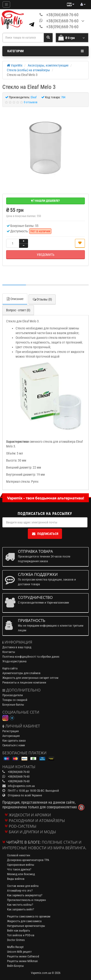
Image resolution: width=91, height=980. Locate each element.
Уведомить (46, 255)
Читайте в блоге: (24, 842)
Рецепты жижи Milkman (22, 961)
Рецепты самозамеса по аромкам (29, 916)
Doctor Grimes (16, 940)
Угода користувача (14, 661)
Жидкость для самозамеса (24, 921)
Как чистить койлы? (20, 905)
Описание (15, 299)
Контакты (9, 652)
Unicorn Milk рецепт (19, 952)
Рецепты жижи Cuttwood (23, 956)
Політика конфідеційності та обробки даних (31, 657)
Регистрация (10, 731)
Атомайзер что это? (20, 891)
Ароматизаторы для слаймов (21, 673)
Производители (13, 695)
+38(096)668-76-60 (62, 27)
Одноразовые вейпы (21, 865)
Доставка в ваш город (17, 647)
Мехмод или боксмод (21, 874)
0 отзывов (31, 102)
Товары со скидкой (15, 700)
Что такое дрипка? (19, 869)
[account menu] (83, 4)
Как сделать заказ (14, 741)
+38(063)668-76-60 (62, 21)
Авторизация (11, 736)
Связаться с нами (14, 745)
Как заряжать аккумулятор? (25, 895)
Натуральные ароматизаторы (26, 926)
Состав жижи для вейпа (23, 886)
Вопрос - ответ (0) (18, 310)
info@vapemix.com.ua (21, 786)
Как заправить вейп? (21, 909)
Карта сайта (10, 668)
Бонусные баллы (13, 705)
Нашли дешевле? (45, 201)
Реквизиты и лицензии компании (24, 682)
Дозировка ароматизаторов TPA (28, 860)
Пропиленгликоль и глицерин (27, 900)
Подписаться (45, 534)
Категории (45, 51)
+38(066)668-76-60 (62, 15)
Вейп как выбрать (19, 931)
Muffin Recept (15, 947)
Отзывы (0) (42, 299)
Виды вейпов (16, 879)
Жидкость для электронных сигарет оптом (30, 678)
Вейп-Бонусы (15, 966)
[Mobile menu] (6, 4)
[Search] (48, 38)
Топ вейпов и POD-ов (21, 935)
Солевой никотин (19, 855)
